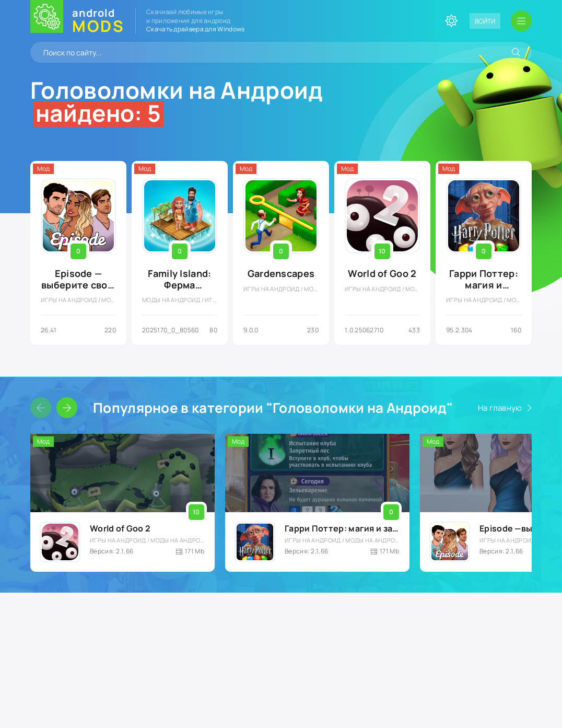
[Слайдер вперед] (67, 408)
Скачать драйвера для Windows (195, 29)
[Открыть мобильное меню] (521, 21)
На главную (500, 408)
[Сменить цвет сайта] (451, 21)
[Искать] (516, 52)
